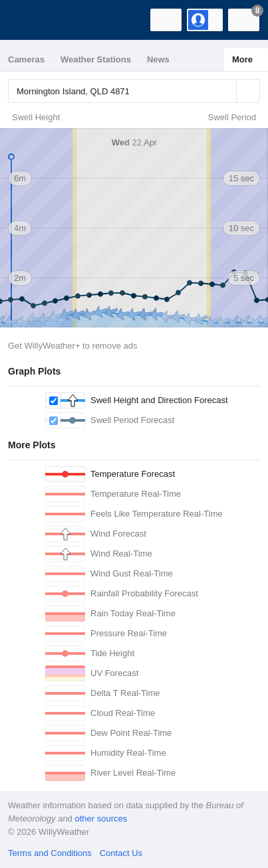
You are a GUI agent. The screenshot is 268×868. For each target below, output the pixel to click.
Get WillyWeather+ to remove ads (72, 346)
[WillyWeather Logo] (30, 20)
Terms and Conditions (50, 853)
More (242, 59)
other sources (101, 819)
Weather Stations (96, 59)
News (158, 59)
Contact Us (121, 853)
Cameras (26, 59)
